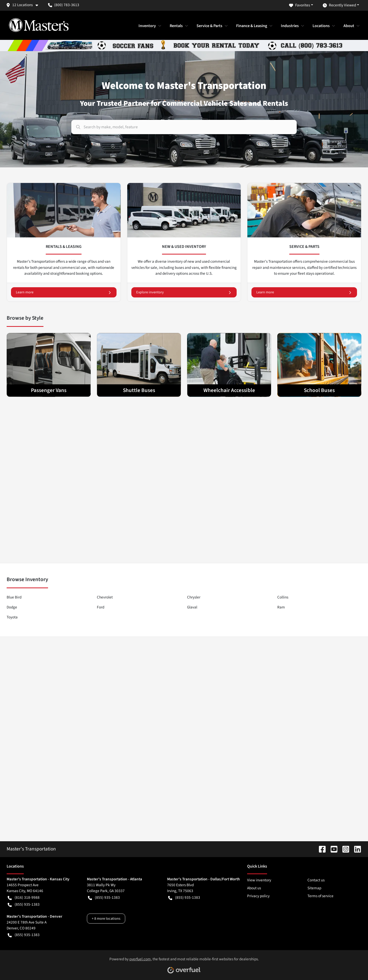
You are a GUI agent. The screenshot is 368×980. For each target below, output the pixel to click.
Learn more (64, 292)
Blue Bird (14, 597)
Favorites (300, 5)
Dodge (12, 607)
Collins (283, 597)
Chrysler (194, 597)
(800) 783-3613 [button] (64, 5)
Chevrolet (105, 597)
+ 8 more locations (106, 919)
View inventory (259, 880)
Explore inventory (184, 292)
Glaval (192, 607)
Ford (101, 607)
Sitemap (314, 888)
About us (254, 888)
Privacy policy (258, 896)
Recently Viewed (339, 5)
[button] (24, 5)
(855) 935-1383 (24, 904)
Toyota (12, 617)
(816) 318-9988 (24, 898)
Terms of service (320, 896)
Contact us (316, 880)
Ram (281, 607)
